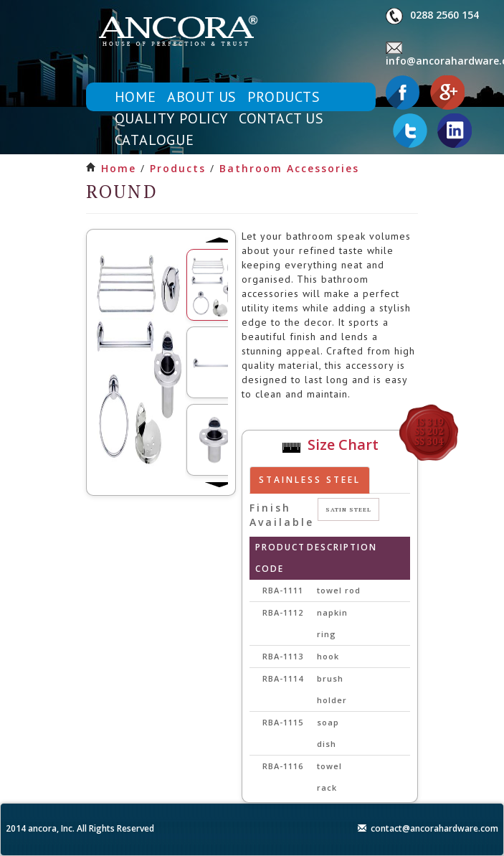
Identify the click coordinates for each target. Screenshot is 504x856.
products (284, 97)
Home (119, 168)
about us (202, 97)
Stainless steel (310, 480)
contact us (281, 118)
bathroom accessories (289, 168)
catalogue (154, 140)
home (135, 97)
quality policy (171, 118)
